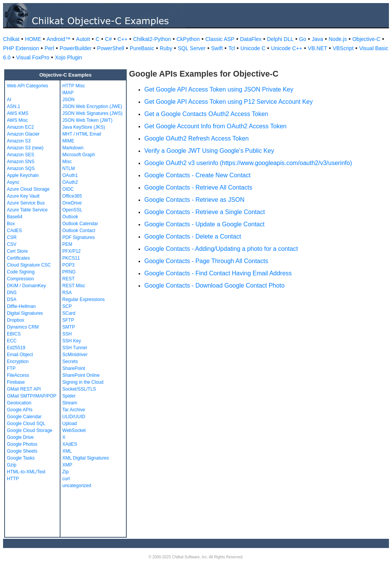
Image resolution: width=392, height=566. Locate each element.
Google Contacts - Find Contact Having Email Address (218, 273)
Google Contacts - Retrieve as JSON (194, 200)
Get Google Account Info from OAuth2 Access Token (215, 126)
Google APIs (20, 410)
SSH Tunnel (75, 348)
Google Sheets (22, 451)
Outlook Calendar (80, 224)
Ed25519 (16, 348)
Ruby (166, 48)
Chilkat (11, 39)
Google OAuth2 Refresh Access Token (197, 138)
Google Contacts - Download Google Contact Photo (214, 285)
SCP (67, 306)
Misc (67, 162)
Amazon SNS (21, 162)
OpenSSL (72, 210)
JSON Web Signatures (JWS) (92, 113)
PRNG (69, 272)
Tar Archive (74, 410)
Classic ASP (220, 39)
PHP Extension (21, 48)
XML (67, 451)
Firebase (16, 382)
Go (303, 39)
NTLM (69, 168)
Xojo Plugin (68, 57)
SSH (67, 334)
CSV (12, 244)
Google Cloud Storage (30, 430)
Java (317, 39)
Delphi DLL (280, 39)
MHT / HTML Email (82, 134)
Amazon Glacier (23, 134)
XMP (67, 465)
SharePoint (74, 368)
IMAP (68, 93)
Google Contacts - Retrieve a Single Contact (205, 212)
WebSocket (74, 430)
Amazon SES (20, 155)
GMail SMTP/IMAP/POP (32, 396)
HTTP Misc (74, 86)
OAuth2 (70, 182)
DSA (12, 299)
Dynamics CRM (23, 327)
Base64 (15, 217)
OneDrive (72, 203)
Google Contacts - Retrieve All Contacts (198, 187)
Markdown (73, 148)
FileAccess (18, 375)
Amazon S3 (19, 141)
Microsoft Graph (79, 155)
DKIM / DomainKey (26, 286)
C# (108, 39)
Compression (20, 279)
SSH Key (72, 341)
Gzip (12, 465)
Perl (49, 48)
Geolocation (19, 403)
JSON (69, 100)
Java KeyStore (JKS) (84, 127)
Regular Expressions (84, 299)
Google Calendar (24, 417)
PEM (67, 244)
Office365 (72, 196)
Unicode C (253, 48)
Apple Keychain (23, 175)
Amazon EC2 (20, 127)
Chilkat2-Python (152, 39)
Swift (217, 48)
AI (9, 100)
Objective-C (366, 39)
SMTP (69, 327)
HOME (33, 39)
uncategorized (77, 486)
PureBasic (142, 48)
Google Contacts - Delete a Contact (193, 236)
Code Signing (21, 272)
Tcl (231, 48)
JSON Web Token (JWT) (87, 120)
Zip (66, 472)
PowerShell (111, 48)
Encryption (18, 362)
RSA (67, 293)
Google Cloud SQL (26, 424)
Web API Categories (28, 86)
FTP (11, 368)
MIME (68, 141)
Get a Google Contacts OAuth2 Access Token (206, 114)
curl (66, 479)
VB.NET (318, 48)
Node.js (338, 39)
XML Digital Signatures (86, 458)
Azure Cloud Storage (28, 189)
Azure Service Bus (26, 203)
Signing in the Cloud (83, 382)
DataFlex (251, 39)
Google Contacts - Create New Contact (197, 175)
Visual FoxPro (33, 57)
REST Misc (74, 286)
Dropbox (16, 320)
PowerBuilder (76, 48)
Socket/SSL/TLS (79, 389)
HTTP (13, 479)
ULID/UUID (74, 417)
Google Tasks (21, 458)
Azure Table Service (27, 210)
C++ (122, 39)
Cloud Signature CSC (29, 265)
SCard (69, 313)
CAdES (14, 231)
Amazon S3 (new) (25, 148)
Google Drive (20, 437)
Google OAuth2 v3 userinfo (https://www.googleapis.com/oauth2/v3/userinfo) (248, 163)
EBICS (14, 334)
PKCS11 (71, 258)
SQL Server (192, 48)
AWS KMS (18, 113)
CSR (12, 237)
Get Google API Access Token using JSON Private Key (219, 89)
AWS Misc (17, 120)
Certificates (18, 258)
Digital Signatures (25, 313)
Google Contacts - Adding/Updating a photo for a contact (221, 249)
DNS (12, 293)
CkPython (188, 39)
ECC (12, 341)
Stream (70, 403)
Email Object (20, 355)
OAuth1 (70, 175)
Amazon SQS (21, 168)
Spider (69, 396)
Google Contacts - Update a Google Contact (204, 224)
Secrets (70, 362)
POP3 (69, 265)
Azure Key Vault (23, 196)
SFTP (68, 320)
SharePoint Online (81, 375)
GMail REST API (24, 389)
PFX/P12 (72, 251)
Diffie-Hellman (21, 306)
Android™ (59, 39)
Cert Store (17, 251)
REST (69, 279)
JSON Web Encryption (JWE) (92, 106)
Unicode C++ (287, 48)
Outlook (70, 217)
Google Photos (22, 444)
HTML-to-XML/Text (26, 472)
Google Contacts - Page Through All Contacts (206, 261)
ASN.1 (14, 106)
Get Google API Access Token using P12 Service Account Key (229, 102)
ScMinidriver (75, 355)
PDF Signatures (79, 237)
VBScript (343, 48)
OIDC (68, 189)
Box (11, 224)
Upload (70, 424)
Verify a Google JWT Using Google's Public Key (209, 151)
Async (13, 182)
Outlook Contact (79, 231)
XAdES (70, 444)
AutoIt (83, 39)
